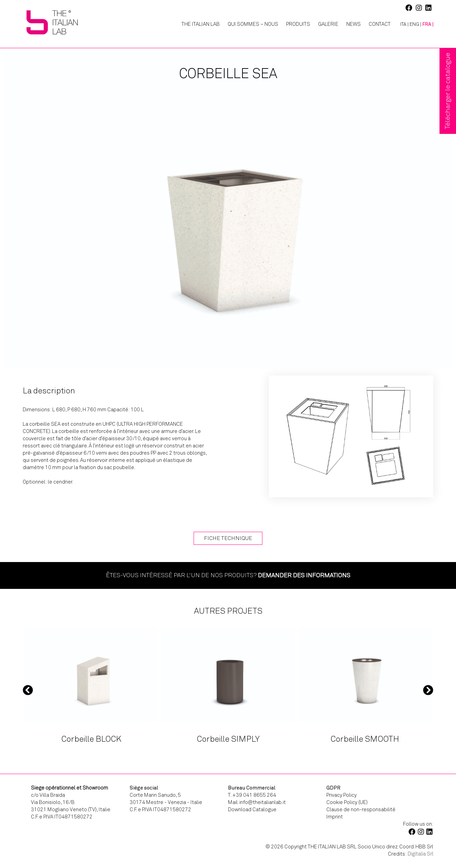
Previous (28, 690)
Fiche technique (228, 538)
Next (428, 690)
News (354, 24)
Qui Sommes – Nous (253, 24)
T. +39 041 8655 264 (252, 795)
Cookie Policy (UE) (347, 802)
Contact (380, 24)
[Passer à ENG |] (415, 24)
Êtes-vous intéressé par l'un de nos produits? (228, 575)
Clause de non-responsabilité (361, 809)
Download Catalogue (252, 809)
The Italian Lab (201, 24)
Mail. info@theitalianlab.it (257, 802)
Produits (298, 24)
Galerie (328, 24)
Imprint (335, 817)
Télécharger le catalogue (448, 91)
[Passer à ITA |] (402, 24)
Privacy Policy (341, 795)
